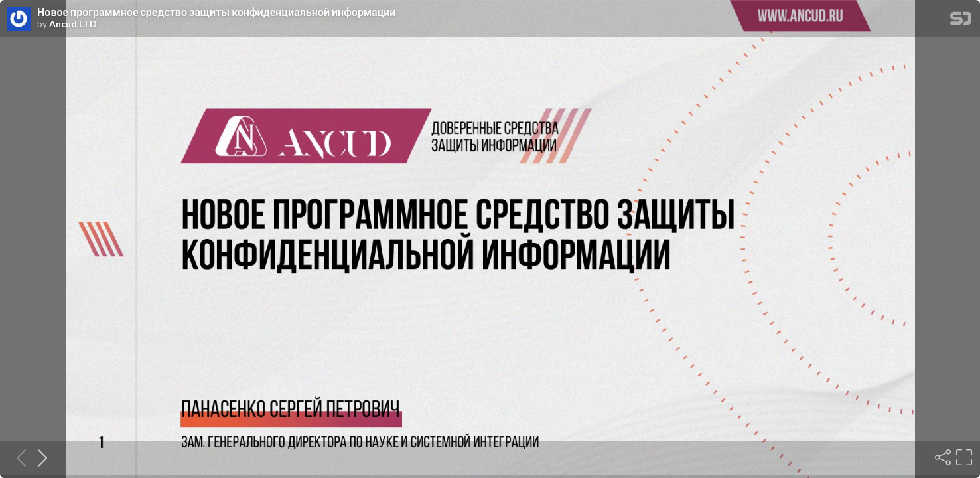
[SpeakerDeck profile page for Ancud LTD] (19, 19)
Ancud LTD (73, 24)
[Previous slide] (17, 457)
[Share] (942, 457)
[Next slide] (38, 457)
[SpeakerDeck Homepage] (961, 21)
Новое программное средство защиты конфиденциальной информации (216, 12)
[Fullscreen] (963, 457)
